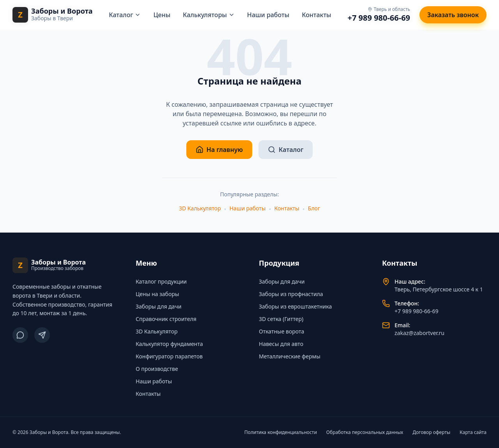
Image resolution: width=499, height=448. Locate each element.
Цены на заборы (157, 294)
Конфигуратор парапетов (169, 356)
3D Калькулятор (200, 208)
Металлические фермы (290, 356)
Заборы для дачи (158, 306)
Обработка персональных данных (365, 432)
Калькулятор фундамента (169, 344)
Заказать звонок (453, 15)
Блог (314, 208)
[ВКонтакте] (20, 335)
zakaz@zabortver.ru (419, 333)
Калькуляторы (209, 15)
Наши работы (268, 15)
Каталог (125, 15)
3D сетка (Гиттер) (281, 319)
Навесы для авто (281, 344)
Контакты (317, 15)
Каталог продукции (161, 281)
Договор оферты (431, 432)
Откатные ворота (281, 331)
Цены (162, 15)
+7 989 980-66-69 (379, 18)
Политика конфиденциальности (281, 432)
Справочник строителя (166, 319)
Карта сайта (473, 432)
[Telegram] (42, 335)
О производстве (157, 369)
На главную (219, 150)
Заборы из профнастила (291, 294)
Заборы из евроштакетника (295, 306)
